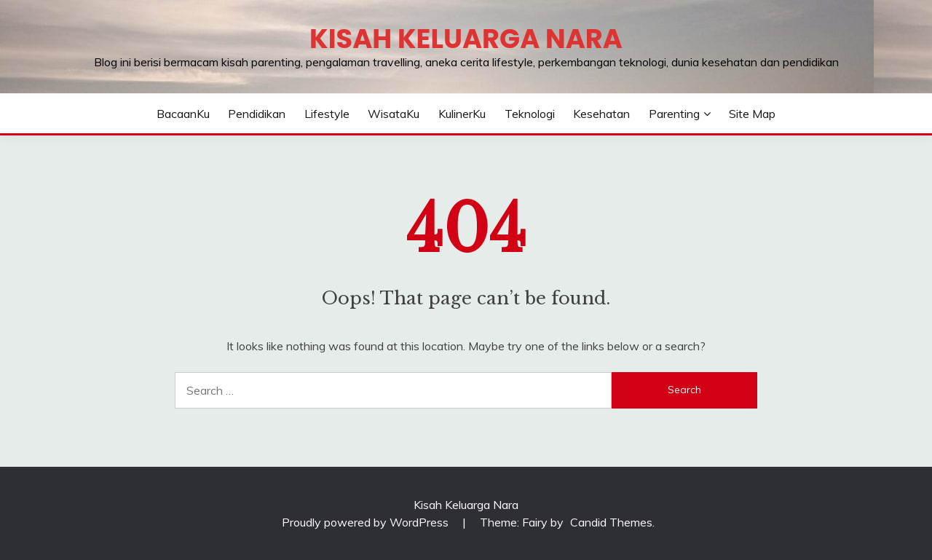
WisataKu (394, 114)
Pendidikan (257, 114)
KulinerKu (462, 114)
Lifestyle (327, 114)
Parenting (674, 114)
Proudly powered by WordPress (367, 522)
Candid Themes (611, 522)
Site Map (752, 114)
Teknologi (530, 114)
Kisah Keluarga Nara (466, 39)
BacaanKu (183, 114)
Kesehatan (601, 114)
